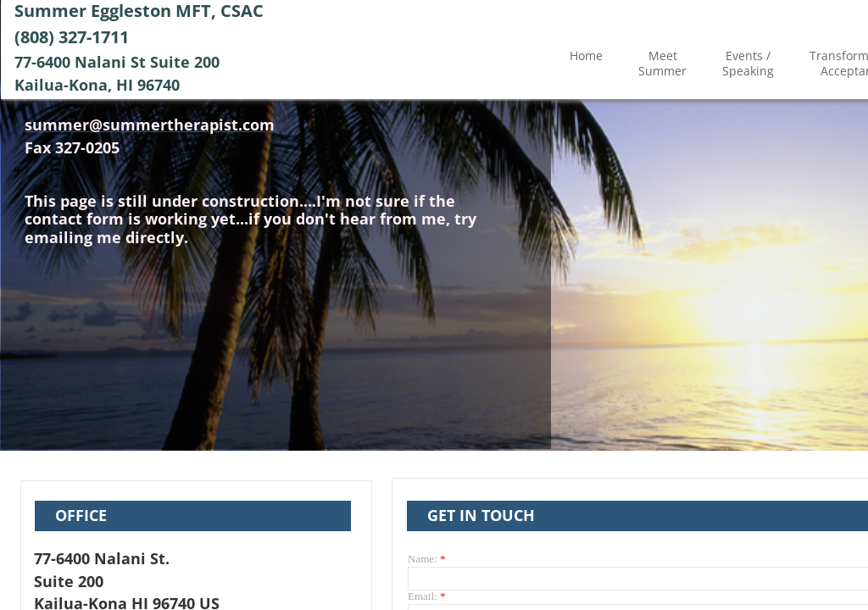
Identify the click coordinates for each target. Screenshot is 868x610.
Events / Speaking (748, 63)
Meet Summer (662, 63)
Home (586, 55)
